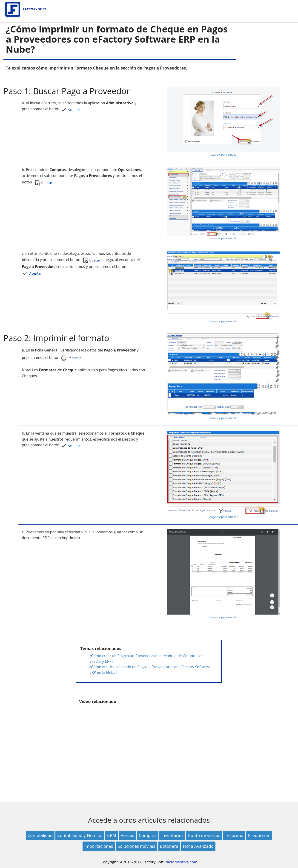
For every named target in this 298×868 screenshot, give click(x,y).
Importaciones (99, 846)
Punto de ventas (204, 835)
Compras (148, 835)
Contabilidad (40, 835)
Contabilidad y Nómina (80, 835)
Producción (259, 835)
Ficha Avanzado (198, 846)
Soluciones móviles (136, 846)
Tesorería (234, 835)
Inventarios (172, 835)
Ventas (127, 835)
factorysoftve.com (181, 862)
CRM (112, 835)
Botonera (169, 846)
